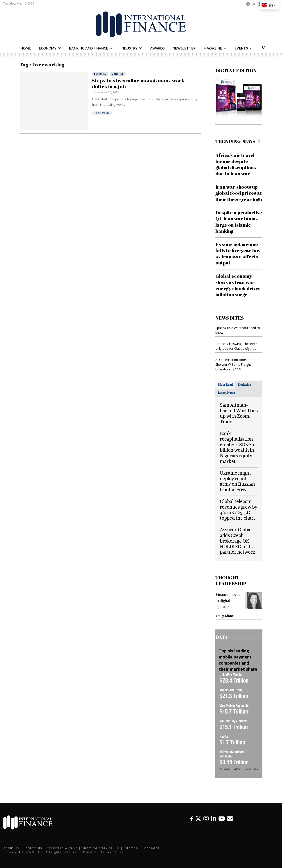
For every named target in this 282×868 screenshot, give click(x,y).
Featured (100, 74)
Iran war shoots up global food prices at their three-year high (239, 193)
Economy (48, 48)
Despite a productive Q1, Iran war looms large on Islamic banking (239, 222)
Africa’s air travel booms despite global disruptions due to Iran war (236, 164)
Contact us (33, 848)
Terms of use (112, 852)
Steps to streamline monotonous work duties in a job (139, 83)
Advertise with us (62, 848)
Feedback (151, 848)
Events (241, 48)
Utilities (118, 74)
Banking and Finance (89, 48)
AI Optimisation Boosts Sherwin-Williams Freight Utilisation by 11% (233, 364)
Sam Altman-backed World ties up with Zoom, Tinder (239, 413)
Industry (129, 48)
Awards (157, 48)
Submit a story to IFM (101, 848)
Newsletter (184, 48)
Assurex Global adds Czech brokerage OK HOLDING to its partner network (238, 541)
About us (11, 848)
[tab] (225, 385)
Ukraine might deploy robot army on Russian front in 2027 (237, 481)
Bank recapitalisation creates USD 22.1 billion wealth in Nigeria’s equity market (237, 447)
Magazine (213, 48)
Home (26, 48)
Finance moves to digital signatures (228, 601)
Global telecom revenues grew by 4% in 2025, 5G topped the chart (239, 509)
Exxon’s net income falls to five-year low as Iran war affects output (238, 253)
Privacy (90, 852)
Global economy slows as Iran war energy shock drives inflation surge (238, 285)
